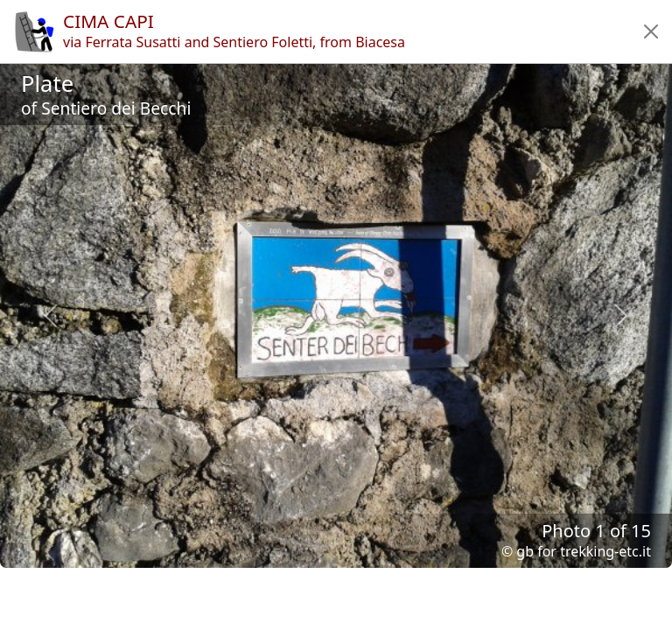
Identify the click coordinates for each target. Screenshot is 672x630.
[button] (651, 31)
